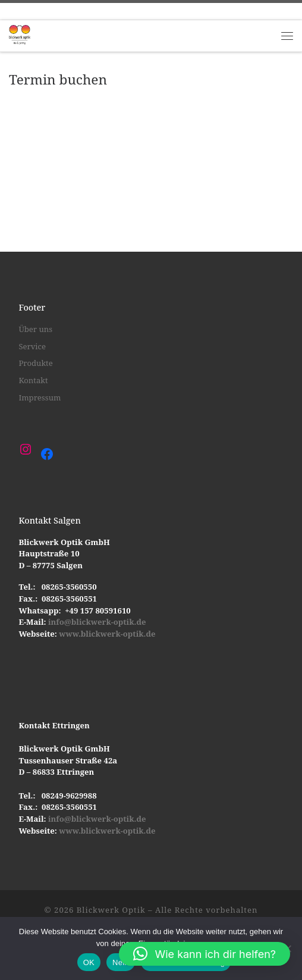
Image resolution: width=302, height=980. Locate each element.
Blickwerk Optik (111, 910)
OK (89, 962)
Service (32, 346)
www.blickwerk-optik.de (107, 634)
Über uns (35, 329)
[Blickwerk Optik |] (20, 34)
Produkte (35, 363)
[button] (205, 954)
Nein (121, 962)
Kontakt (33, 380)
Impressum (40, 397)
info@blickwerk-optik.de (96, 622)
